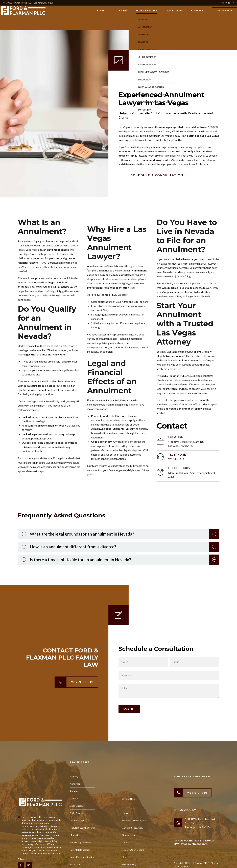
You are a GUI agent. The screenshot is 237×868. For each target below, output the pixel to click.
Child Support (77, 813)
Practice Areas (147, 11)
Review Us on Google (133, 850)
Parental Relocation (80, 850)
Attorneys (120, 11)
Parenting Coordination (82, 857)
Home (100, 11)
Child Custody (77, 806)
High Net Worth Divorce (82, 828)
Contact (197, 11)
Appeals (74, 791)
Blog (124, 857)
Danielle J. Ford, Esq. (132, 828)
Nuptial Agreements (80, 842)
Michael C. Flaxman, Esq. (134, 820)
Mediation (75, 835)
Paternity (75, 864)
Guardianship (77, 820)
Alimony (74, 777)
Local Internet (181, 866)
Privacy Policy (129, 864)
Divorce (74, 798)
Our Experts (174, 11)
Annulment (76, 784)
